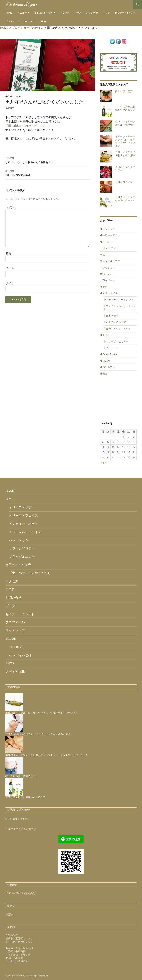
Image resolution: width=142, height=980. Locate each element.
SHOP (43, 21)
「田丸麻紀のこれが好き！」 (24, 126)
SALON (28, 21)
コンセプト (17, 647)
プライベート (108, 280)
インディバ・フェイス (25, 532)
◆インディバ (108, 229)
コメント (11, 207)
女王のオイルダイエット (117, 329)
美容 (103, 255)
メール (10, 268)
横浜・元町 (106, 274)
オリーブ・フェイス (23, 516)
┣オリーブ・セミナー (116, 341)
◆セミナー (106, 335)
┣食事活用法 (111, 316)
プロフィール (12, 21)
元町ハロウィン (124, 182)
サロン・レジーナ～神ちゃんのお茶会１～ (47, 160)
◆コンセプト (108, 367)
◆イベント (106, 242)
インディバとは (20, 655)
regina (11, 108)
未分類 (104, 374)
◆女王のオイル (13, 97)
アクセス (65, 13)
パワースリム (19, 540)
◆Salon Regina (109, 354)
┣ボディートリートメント (118, 300)
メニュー (22, 13)
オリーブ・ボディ (22, 507)
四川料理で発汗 (124, 91)
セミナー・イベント (125, 13)
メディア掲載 (15, 672)
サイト (10, 283)
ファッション (108, 267)
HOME (9, 13)
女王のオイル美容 (43, 13)
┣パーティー (111, 248)
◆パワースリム (109, 235)
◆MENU (105, 361)
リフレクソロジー (22, 548)
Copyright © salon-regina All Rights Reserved (27, 976)
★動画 (104, 287)
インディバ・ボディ (23, 524)
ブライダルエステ (110, 261)
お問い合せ (92, 13)
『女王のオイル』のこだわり (30, 573)
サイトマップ (15, 631)
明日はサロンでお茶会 (47, 173)
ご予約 (78, 13)
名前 (8, 253)
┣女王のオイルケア (115, 322)
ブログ (106, 13)
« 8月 (104, 463)
